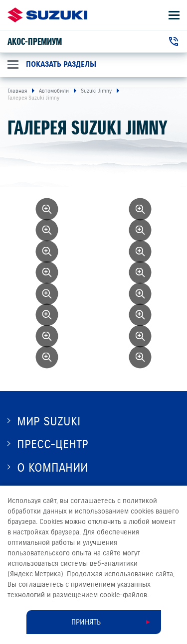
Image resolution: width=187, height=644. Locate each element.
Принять (86, 622)
